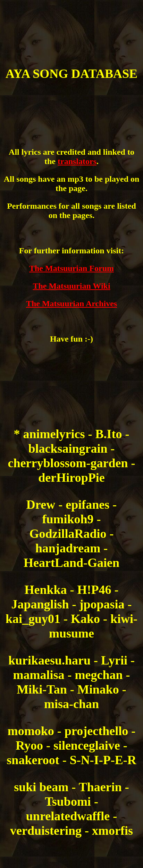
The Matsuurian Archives (71, 304)
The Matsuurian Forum (71, 268)
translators (77, 161)
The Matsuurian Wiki (71, 286)
